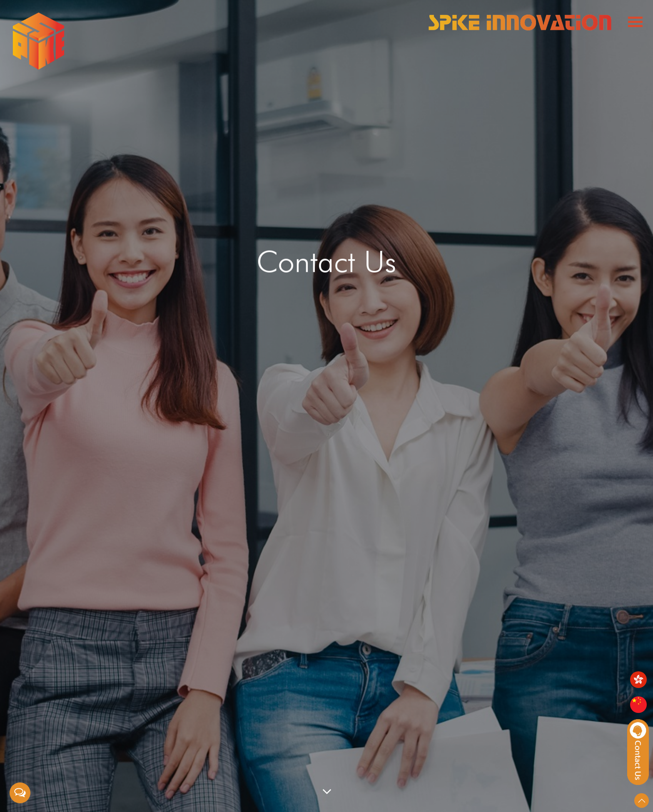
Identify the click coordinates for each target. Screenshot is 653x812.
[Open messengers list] (20, 793)
